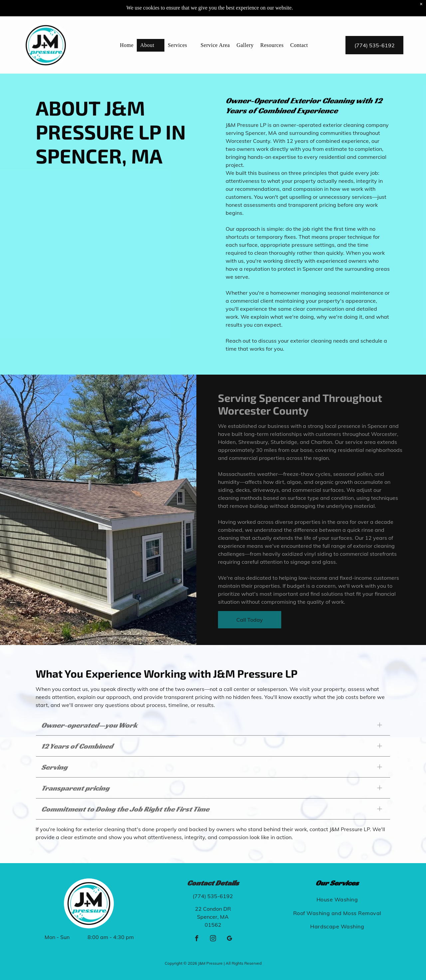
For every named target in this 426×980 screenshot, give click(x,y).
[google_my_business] (229, 939)
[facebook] (197, 939)
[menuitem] (127, 29)
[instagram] (213, 939)
